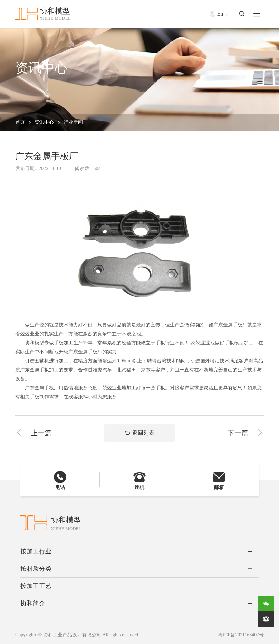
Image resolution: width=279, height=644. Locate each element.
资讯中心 (44, 122)
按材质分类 (36, 569)
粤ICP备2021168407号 (241, 635)
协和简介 (33, 604)
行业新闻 (73, 122)
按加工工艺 (36, 586)
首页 (20, 122)
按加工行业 (36, 552)
